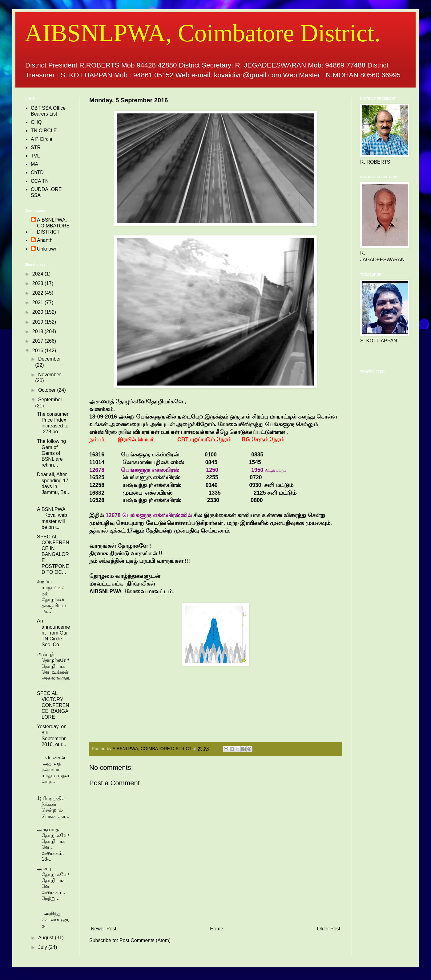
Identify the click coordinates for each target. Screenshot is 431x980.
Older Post (328, 929)
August (46, 938)
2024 (38, 274)
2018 (38, 331)
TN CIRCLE (44, 131)
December (50, 359)
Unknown (47, 249)
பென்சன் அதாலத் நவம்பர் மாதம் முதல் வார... (53, 770)
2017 (38, 341)
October (48, 390)
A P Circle (42, 139)
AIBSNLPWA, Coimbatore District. (202, 33)
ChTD (37, 172)
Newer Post (104, 929)
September (50, 400)
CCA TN (40, 181)
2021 (38, 302)
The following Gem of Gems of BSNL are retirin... (51, 453)
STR (36, 147)
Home (217, 929)
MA (34, 164)
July (43, 947)
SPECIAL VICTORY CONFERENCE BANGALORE (53, 705)
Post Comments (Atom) (145, 940)
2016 (38, 351)
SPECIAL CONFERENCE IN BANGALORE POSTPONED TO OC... (53, 554)
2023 (38, 283)
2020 (38, 312)
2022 (38, 293)
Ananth (45, 240)
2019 (38, 322)
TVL (35, 156)
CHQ (36, 122)
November (50, 375)
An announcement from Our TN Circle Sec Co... (54, 633)
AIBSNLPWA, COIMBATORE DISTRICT (53, 226)
